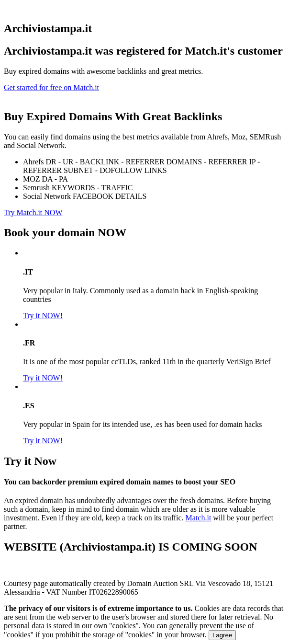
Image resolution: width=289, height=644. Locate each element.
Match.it (199, 518)
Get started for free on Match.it (51, 87)
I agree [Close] (222, 635)
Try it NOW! (43, 316)
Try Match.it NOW (33, 213)
